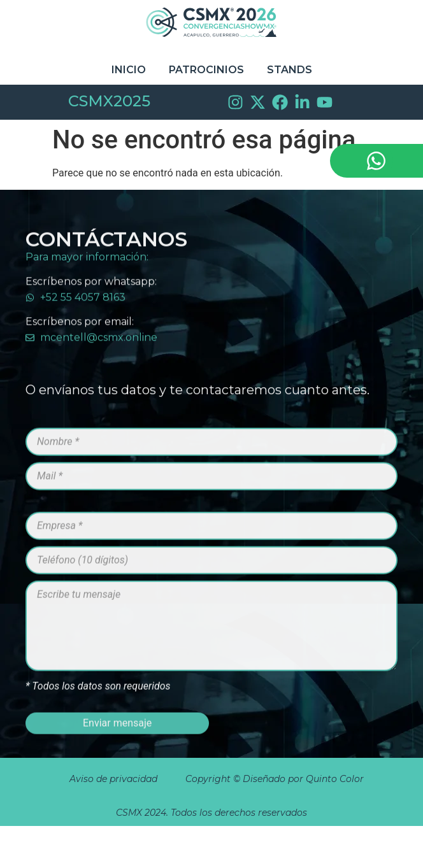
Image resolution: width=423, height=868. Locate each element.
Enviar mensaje (117, 742)
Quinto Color (336, 779)
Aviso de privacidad (113, 779)
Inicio (129, 70)
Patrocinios (206, 70)
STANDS (290, 70)
